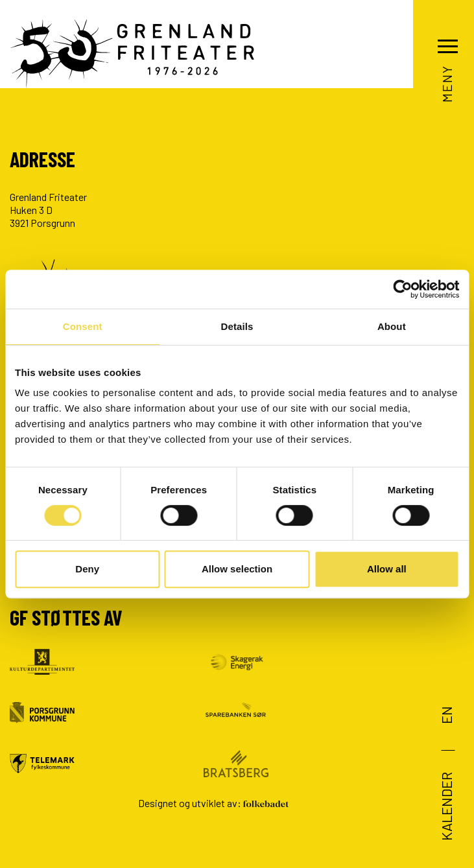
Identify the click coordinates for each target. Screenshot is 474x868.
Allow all (387, 569)
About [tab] (392, 326)
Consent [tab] (83, 326)
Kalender (445, 806)
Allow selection (237, 569)
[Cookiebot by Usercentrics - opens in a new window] (402, 289)
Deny (87, 569)
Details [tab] (237, 326)
